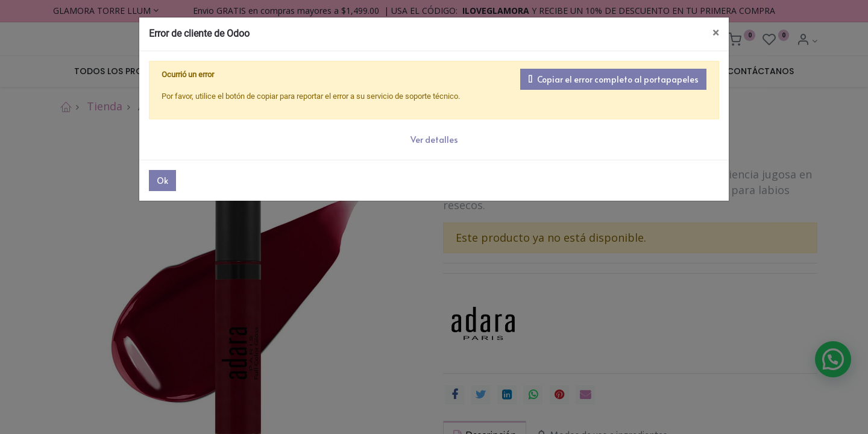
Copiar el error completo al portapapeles (613, 79)
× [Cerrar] (716, 33)
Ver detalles (434, 140)
